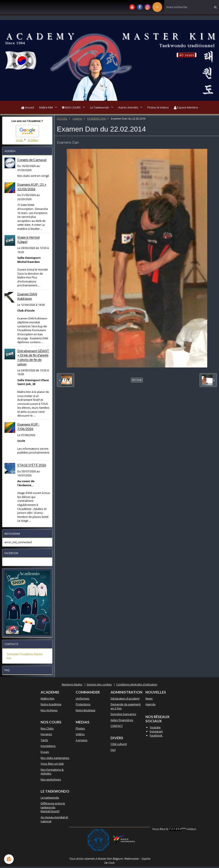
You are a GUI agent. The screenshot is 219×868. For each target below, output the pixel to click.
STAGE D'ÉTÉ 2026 (32, 467)
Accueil (24, 108)
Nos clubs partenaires (55, 759)
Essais (45, 753)
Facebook (156, 737)
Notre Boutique (86, 711)
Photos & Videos (161, 108)
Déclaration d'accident (125, 700)
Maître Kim (47, 700)
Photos (80, 730)
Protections (83, 706)
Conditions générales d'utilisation (137, 686)
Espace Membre (190, 108)
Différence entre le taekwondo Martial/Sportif (53, 809)
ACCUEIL (62, 120)
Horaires (46, 735)
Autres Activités (130, 108)
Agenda (150, 706)
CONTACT (117, 727)
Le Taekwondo (100, 108)
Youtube (155, 729)
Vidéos (80, 735)
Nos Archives (49, 711)
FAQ (113, 751)
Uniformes (83, 700)
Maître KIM (44, 108)
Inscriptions (48, 747)
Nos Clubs (47, 730)
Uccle (20, 141)
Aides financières (122, 721)
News (149, 700)
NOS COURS (70, 108)
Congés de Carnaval (32, 161)
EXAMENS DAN (97, 120)
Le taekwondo (50, 799)
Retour (137, 381)
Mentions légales (72, 686)
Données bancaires (123, 715)
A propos (82, 741)
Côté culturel (119, 745)
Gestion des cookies (99, 686)
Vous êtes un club (52, 765)
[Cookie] (9, 859)
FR (157, 7)
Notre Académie (51, 706)
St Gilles (33, 141)
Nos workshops (51, 781)
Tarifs (44, 741)
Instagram (156, 733)
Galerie (77, 120)
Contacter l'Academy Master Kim (25, 657)
